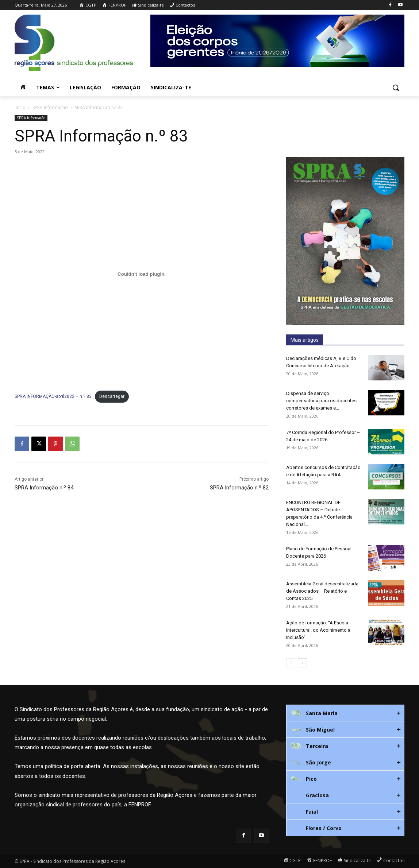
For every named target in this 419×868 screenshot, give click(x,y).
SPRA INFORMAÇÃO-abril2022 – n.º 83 (53, 396)
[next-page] (302, 663)
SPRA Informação (50, 107)
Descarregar (112, 396)
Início (20, 107)
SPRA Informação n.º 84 (44, 488)
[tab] (345, 713)
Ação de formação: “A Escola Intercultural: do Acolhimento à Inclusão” (318, 630)
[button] (396, 88)
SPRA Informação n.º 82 (239, 488)
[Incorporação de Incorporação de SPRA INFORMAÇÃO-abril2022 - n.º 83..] (142, 274)
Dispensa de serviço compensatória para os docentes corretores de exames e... (321, 401)
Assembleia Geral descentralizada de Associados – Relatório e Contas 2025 (322, 591)
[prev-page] (291, 663)
